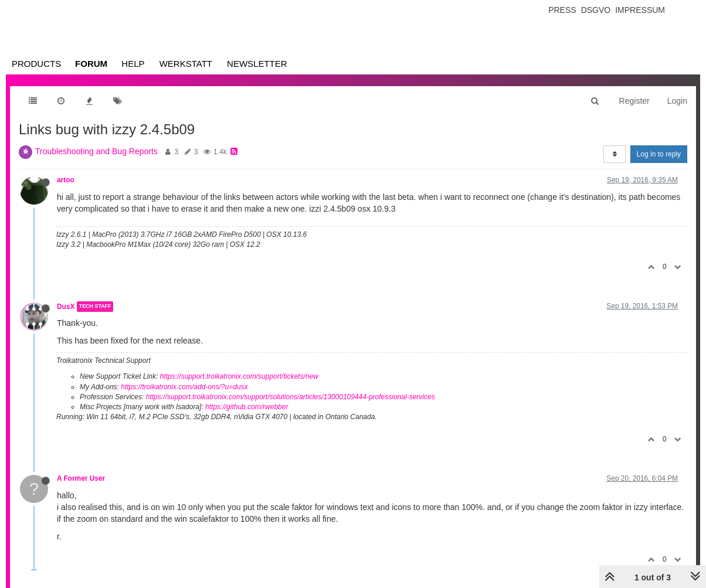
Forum (91, 64)
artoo (66, 180)
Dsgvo (596, 10)
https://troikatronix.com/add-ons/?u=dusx (184, 387)
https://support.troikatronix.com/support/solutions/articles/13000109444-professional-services (291, 397)
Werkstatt (186, 64)
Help (133, 64)
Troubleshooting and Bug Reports (96, 151)
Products (36, 64)
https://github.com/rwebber (247, 407)
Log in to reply (659, 154)
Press (562, 10)
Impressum (640, 10)
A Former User (81, 478)
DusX (66, 307)
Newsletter (257, 64)
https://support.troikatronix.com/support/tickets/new (239, 376)
